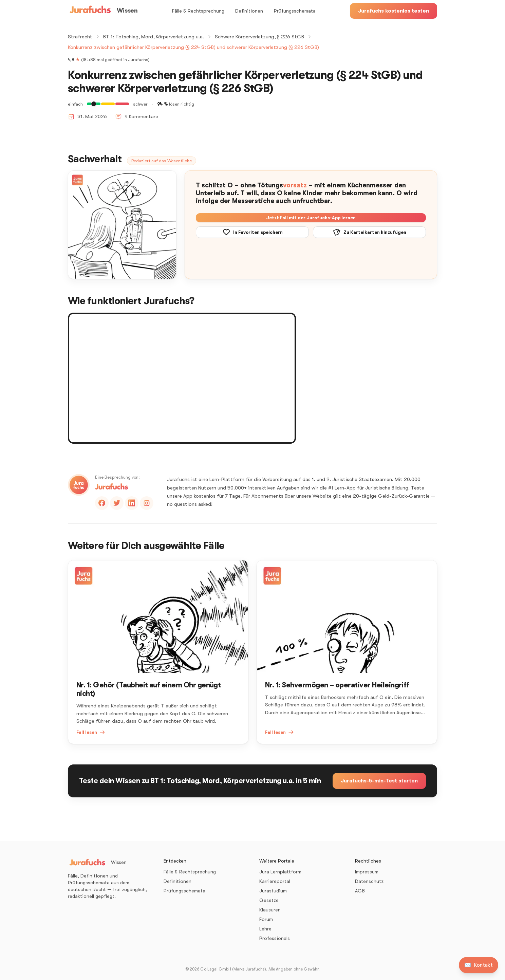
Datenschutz (369, 881)
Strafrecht (80, 37)
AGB (360, 891)
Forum (266, 919)
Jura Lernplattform (280, 872)
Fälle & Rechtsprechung (198, 11)
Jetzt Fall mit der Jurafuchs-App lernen (311, 218)
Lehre (265, 929)
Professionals (275, 938)
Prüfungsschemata (295, 11)
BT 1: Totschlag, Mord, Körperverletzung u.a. (154, 37)
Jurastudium (273, 891)
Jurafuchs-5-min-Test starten (379, 781)
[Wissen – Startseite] (103, 11)
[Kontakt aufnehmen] (479, 965)
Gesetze (269, 900)
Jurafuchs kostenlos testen (394, 11)
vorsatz (295, 185)
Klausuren (270, 910)
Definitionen (249, 11)
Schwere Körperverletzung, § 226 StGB (259, 37)
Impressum (367, 872)
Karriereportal (275, 881)
